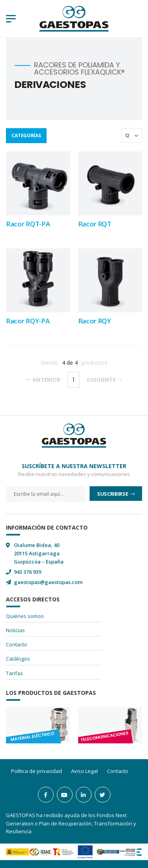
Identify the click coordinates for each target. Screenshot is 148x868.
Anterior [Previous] (43, 380)
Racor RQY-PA (28, 321)
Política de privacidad (37, 771)
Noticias (15, 630)
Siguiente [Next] (104, 380)
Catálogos (18, 659)
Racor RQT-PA (28, 224)
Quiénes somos (25, 616)
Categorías (26, 135)
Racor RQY (95, 321)
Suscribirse (113, 494)
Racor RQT (95, 224)
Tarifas (14, 673)
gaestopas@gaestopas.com (48, 582)
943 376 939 (27, 572)
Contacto (17, 644)
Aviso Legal (84, 771)
